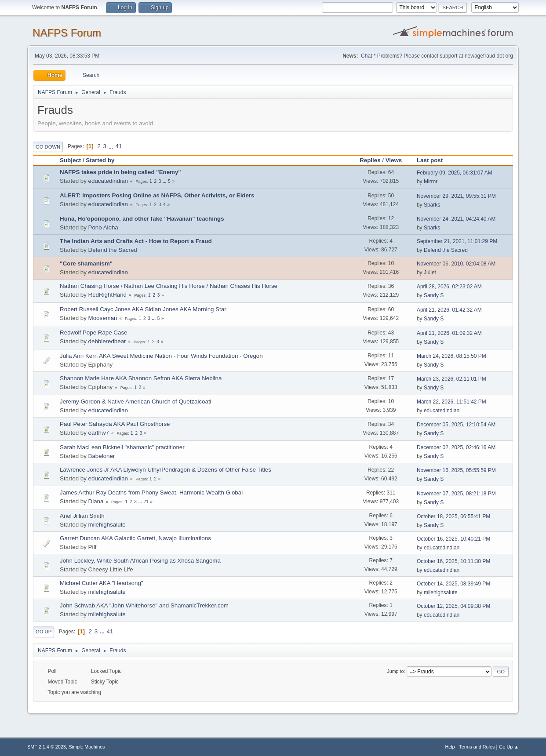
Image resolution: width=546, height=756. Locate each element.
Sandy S (434, 295)
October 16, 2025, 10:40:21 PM (453, 539)
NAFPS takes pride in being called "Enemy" (120, 172)
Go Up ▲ (509, 747)
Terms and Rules (477, 747)
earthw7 (99, 433)
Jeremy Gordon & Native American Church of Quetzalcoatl (135, 402)
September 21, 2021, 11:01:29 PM (457, 241)
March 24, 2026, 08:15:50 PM (451, 356)
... (112, 146)
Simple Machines (87, 747)
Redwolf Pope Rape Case (93, 333)
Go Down (48, 147)
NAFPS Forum (67, 33)
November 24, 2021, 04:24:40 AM (456, 219)
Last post (434, 160)
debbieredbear (107, 341)
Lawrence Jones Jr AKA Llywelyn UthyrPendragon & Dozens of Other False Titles (166, 470)
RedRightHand (107, 295)
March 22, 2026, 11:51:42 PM (451, 402)
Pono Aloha (103, 227)
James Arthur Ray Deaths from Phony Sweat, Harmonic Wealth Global (151, 492)
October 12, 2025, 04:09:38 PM (453, 606)
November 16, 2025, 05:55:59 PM (456, 470)
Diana (96, 501)
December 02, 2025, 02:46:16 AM (456, 447)
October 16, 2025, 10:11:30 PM (453, 561)
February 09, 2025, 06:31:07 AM (455, 173)
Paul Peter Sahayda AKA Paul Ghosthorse (115, 424)
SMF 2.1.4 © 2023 (47, 747)
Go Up (44, 632)
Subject (70, 160)
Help (450, 747)
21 (146, 502)
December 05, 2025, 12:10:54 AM (456, 425)
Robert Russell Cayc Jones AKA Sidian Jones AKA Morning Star (143, 309)
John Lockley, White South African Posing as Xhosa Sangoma (140, 561)
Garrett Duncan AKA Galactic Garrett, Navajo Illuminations (135, 538)
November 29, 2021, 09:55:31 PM (456, 196)
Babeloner (102, 456)
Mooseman (103, 318)
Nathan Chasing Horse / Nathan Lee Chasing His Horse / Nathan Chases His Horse (169, 286)
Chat (366, 56)
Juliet (430, 273)
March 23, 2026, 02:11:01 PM (451, 379)
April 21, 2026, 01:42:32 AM (449, 310)
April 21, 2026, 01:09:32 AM (449, 333)
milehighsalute (107, 525)
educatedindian (108, 181)
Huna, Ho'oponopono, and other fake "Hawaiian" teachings (142, 219)
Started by (100, 160)
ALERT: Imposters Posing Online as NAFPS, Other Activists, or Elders (157, 195)
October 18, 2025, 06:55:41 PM (453, 516)
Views (394, 160)
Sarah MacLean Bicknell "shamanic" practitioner (122, 447)
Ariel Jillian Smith (82, 516)
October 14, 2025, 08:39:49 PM (453, 584)
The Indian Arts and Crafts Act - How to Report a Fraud (136, 241)
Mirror (431, 182)
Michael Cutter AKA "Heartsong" (101, 583)
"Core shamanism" (86, 264)
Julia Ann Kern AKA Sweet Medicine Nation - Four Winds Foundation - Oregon (161, 356)
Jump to (395, 671)
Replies (370, 160)
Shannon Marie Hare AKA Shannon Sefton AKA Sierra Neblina (141, 378)
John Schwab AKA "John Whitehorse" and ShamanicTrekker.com (144, 605)
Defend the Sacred (113, 250)
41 (118, 146)
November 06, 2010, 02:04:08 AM (456, 264)
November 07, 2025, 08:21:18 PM (456, 494)
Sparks (432, 205)
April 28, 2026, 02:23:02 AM (449, 287)
